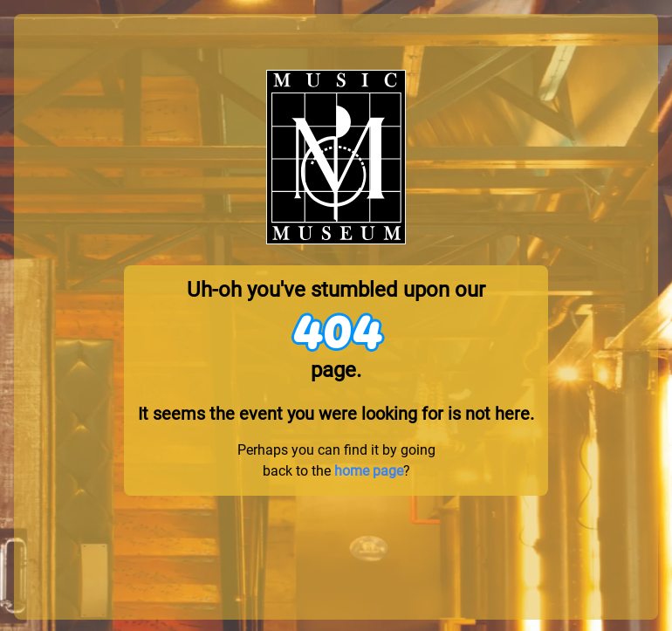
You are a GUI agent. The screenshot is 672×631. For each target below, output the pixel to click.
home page (369, 471)
